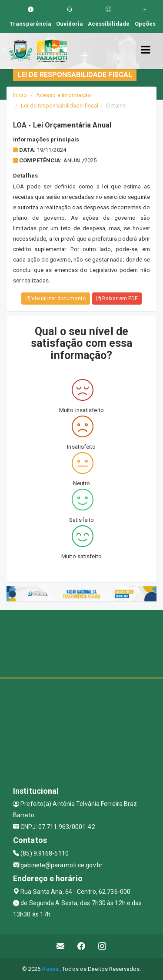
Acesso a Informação (64, 95)
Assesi (51, 969)
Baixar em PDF (117, 299)
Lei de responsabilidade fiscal (60, 106)
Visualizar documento (56, 299)
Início (20, 95)
